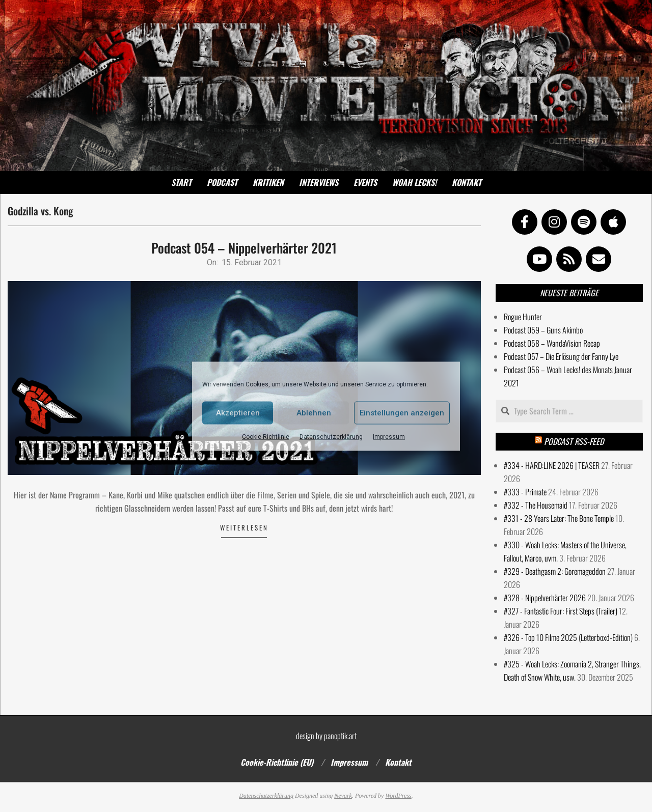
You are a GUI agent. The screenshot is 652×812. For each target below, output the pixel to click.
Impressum (389, 436)
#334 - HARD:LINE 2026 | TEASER (552, 465)
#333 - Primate (525, 492)
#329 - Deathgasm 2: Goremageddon (555, 571)
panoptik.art (340, 736)
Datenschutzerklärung (331, 436)
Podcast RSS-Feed (574, 441)
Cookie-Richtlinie (266, 436)
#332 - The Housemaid (536, 505)
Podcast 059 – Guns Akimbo (543, 330)
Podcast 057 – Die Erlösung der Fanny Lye (561, 356)
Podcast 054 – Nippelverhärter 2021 (244, 248)
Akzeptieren (238, 413)
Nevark (343, 796)
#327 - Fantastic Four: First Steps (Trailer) (561, 611)
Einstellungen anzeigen (402, 413)
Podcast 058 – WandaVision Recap (552, 343)
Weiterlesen (244, 527)
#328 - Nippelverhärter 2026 (545, 598)
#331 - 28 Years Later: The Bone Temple (559, 518)
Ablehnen (314, 413)
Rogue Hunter (523, 317)
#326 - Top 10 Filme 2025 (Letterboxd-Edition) (568, 637)
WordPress (398, 796)
